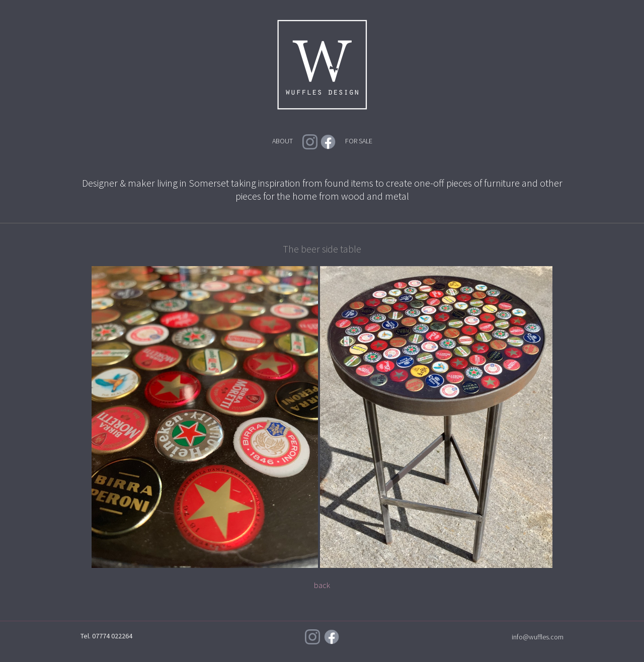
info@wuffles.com (538, 637)
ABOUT (283, 141)
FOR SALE (359, 141)
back (322, 585)
